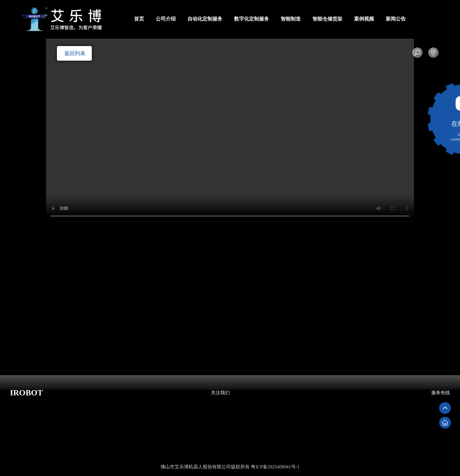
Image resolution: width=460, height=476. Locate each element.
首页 (139, 19)
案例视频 (364, 19)
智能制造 (291, 19)
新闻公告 (396, 19)
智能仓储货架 (327, 19)
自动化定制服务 (205, 19)
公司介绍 (166, 19)
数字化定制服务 (252, 19)
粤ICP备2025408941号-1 (275, 467)
